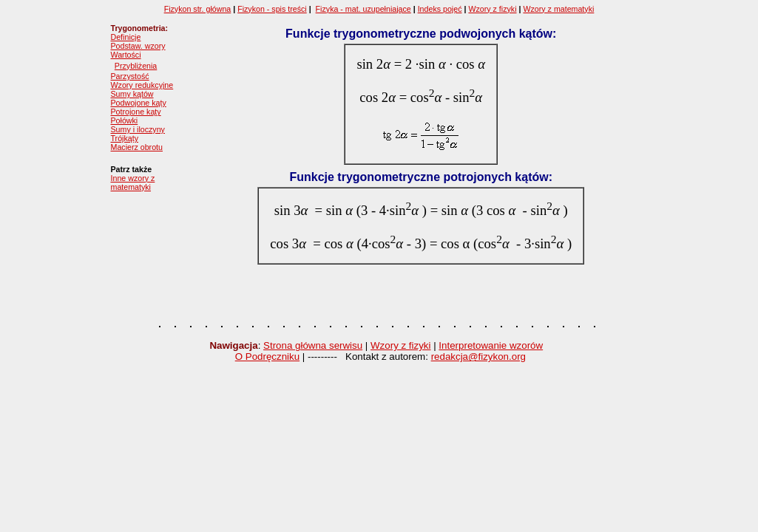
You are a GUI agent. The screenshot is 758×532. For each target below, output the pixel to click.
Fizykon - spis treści (272, 9)
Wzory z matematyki (558, 9)
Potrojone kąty (136, 112)
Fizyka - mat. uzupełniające (363, 9)
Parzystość (130, 76)
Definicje (126, 37)
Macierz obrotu (137, 147)
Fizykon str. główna (198, 9)
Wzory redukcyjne (142, 85)
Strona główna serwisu (313, 345)
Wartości (126, 55)
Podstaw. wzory (138, 46)
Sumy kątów (132, 94)
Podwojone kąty (139, 103)
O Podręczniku (267, 357)
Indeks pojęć (440, 9)
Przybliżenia (136, 66)
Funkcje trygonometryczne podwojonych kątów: (421, 34)
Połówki (125, 120)
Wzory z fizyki (492, 9)
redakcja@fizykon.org (478, 357)
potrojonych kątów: (498, 177)
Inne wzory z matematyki (133, 183)
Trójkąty (125, 138)
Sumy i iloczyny (138, 129)
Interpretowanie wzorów (491, 345)
